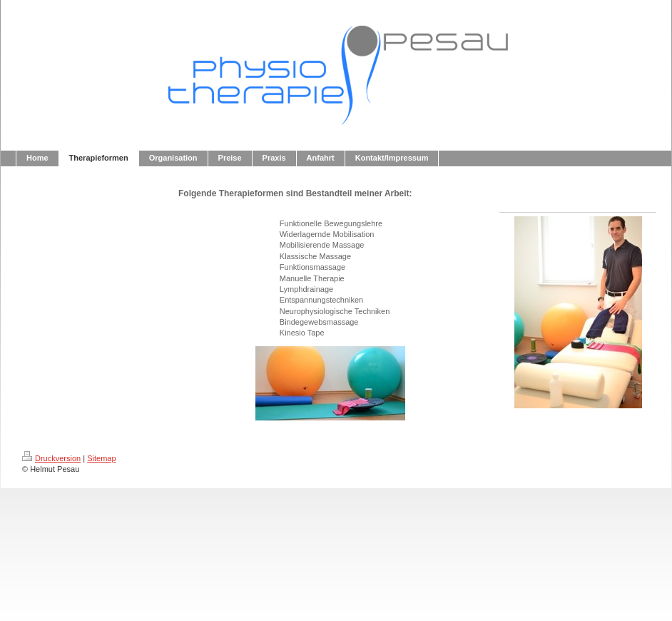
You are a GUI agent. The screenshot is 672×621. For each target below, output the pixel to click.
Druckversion (51, 458)
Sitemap (101, 458)
